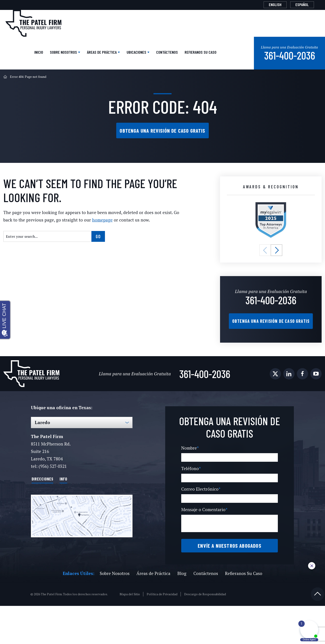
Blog (181, 611)
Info (74, 497)
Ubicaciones (141, 56)
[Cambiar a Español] (299, 5)
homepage (88, 232)
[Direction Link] (82, 534)
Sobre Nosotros (45, 56)
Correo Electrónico (200, 520)
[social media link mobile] (275, 392)
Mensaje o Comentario (204, 540)
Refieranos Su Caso (220, 58)
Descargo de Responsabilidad (205, 632)
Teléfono (190, 499)
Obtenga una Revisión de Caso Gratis (162, 142)
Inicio (12, 56)
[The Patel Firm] (33, 23)
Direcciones (47, 497)
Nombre (190, 479)
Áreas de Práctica (96, 56)
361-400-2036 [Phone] (271, 311)
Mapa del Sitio (130, 632)
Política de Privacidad (162, 632)
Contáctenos (181, 56)
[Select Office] (82, 441)
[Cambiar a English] (266, 5)
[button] (265, 262)
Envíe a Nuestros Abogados (229, 580)
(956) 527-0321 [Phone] (52, 485)
